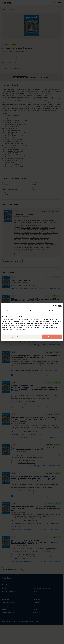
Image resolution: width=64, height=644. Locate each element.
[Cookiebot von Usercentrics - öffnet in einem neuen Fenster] (55, 306)
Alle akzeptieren (52, 337)
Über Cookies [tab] (53, 311)
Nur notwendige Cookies (12, 337)
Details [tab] (32, 311)
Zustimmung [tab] (11, 311)
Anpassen (32, 337)
